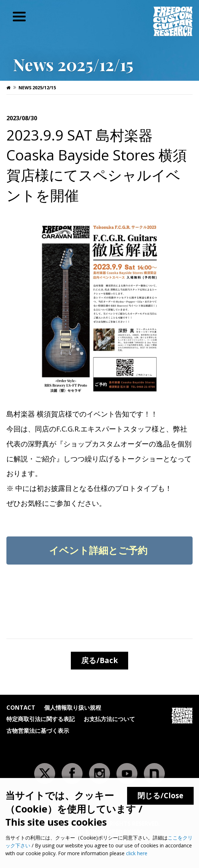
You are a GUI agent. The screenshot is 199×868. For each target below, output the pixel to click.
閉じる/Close (160, 795)
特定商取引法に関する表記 (41, 719)
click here (137, 853)
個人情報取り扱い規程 (73, 708)
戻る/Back (99, 660)
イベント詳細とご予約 (99, 550)
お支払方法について (109, 719)
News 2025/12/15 (37, 88)
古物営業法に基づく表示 (38, 731)
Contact (21, 708)
